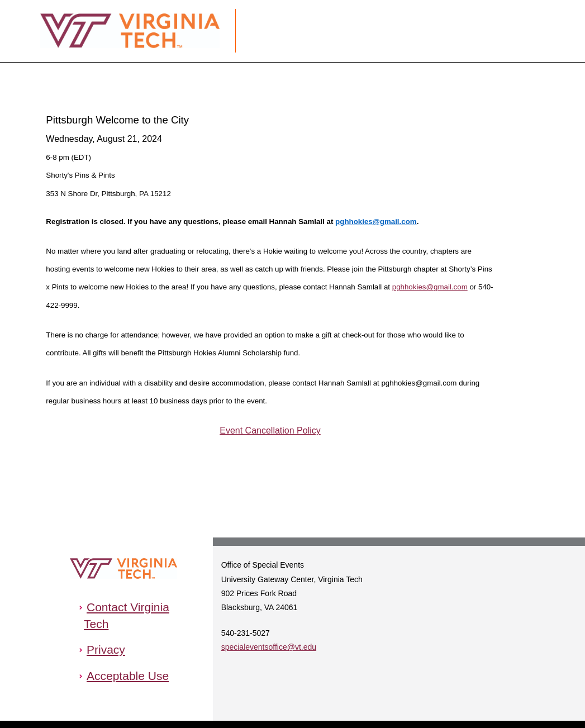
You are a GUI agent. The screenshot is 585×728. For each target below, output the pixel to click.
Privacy (106, 650)
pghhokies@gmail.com (376, 222)
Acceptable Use (128, 676)
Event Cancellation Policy (270, 430)
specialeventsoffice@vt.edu (269, 647)
